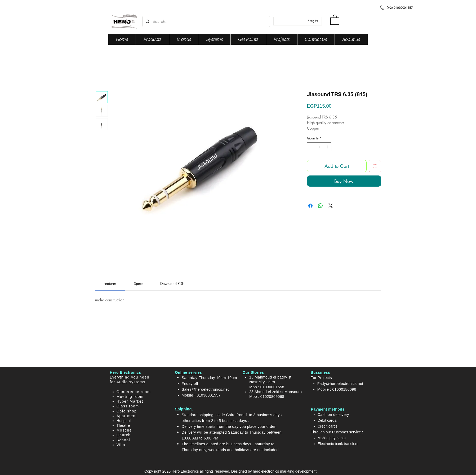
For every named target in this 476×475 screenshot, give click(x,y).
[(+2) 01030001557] (396, 7)
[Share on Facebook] (310, 206)
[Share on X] (331, 206)
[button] (335, 19)
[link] (110, 283)
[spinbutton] (319, 147)
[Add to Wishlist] (375, 166)
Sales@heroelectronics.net (205, 389)
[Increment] (328, 147)
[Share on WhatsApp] (321, 206)
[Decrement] (311, 147)
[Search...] (206, 21)
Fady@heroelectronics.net (340, 384)
